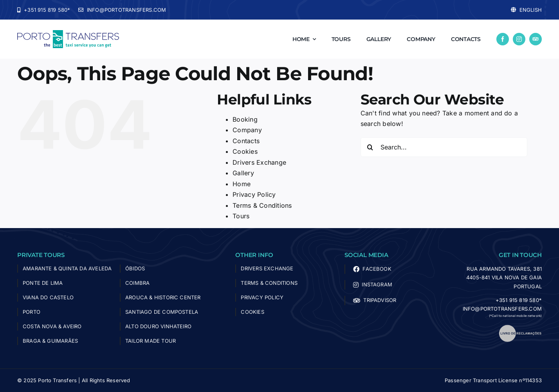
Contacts (246, 141)
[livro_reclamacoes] (520, 327)
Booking (245, 119)
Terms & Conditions (262, 205)
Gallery (243, 173)
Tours (241, 216)
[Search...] (444, 147)
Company (247, 130)
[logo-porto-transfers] (68, 33)
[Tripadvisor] (536, 39)
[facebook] (503, 39)
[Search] (370, 147)
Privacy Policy (254, 194)
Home (242, 184)
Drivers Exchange (259, 162)
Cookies (245, 151)
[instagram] (519, 39)
